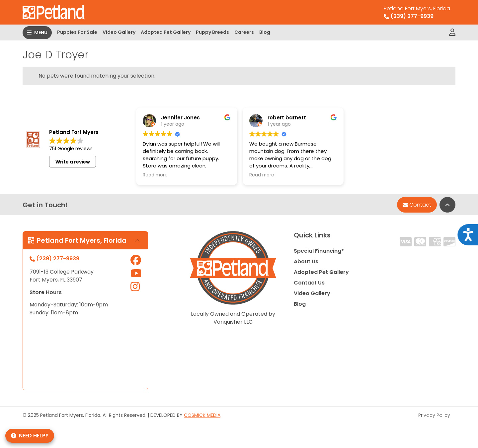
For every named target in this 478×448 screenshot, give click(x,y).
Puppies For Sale (77, 32)
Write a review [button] (73, 162)
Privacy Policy (434, 415)
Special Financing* (319, 251)
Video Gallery (119, 32)
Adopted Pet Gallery (166, 32)
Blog (265, 32)
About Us (306, 261)
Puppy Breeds (212, 32)
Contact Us (309, 283)
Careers (244, 32)
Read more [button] (155, 175)
